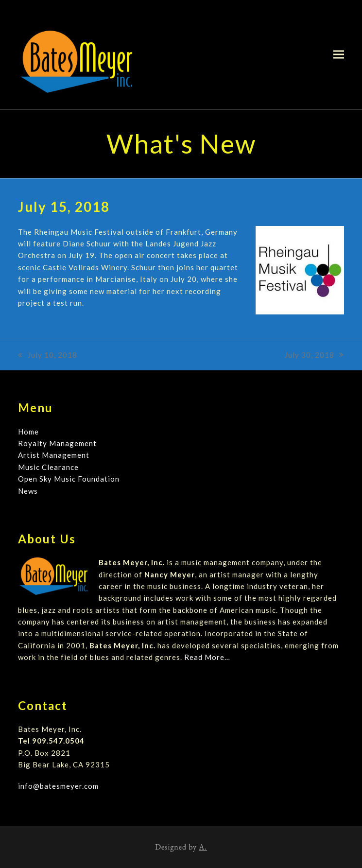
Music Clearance (48, 467)
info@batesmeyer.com (58, 786)
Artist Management (54, 455)
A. (203, 847)
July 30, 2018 (314, 356)
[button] (339, 54)
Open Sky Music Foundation (69, 479)
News (28, 491)
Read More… (207, 657)
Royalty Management (57, 443)
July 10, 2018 (48, 356)
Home (28, 432)
